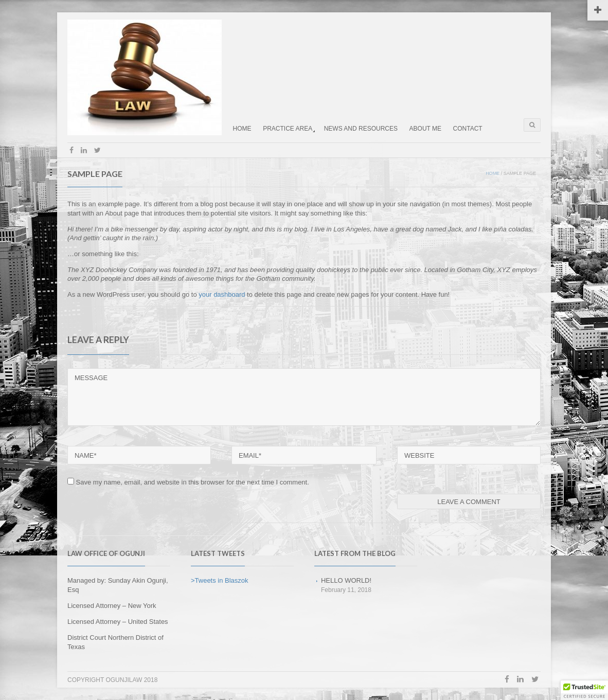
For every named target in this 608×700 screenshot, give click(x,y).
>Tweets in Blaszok (220, 580)
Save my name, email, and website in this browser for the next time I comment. (193, 482)
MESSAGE (304, 397)
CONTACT (468, 129)
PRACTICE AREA (288, 129)
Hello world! (346, 580)
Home (493, 173)
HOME (242, 129)
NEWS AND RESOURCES (361, 129)
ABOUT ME (425, 129)
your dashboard (222, 294)
